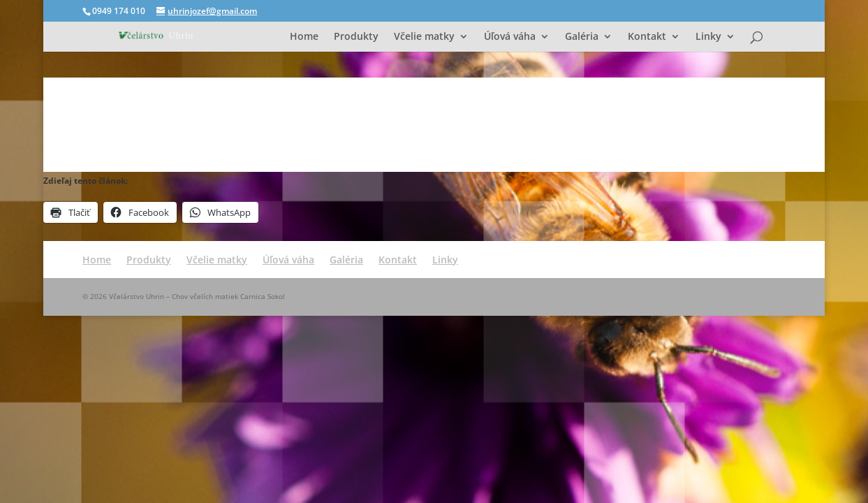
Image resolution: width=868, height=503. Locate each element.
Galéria (582, 37)
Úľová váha (510, 37)
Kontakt (647, 37)
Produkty (356, 37)
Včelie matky (424, 37)
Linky (708, 37)
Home (304, 37)
